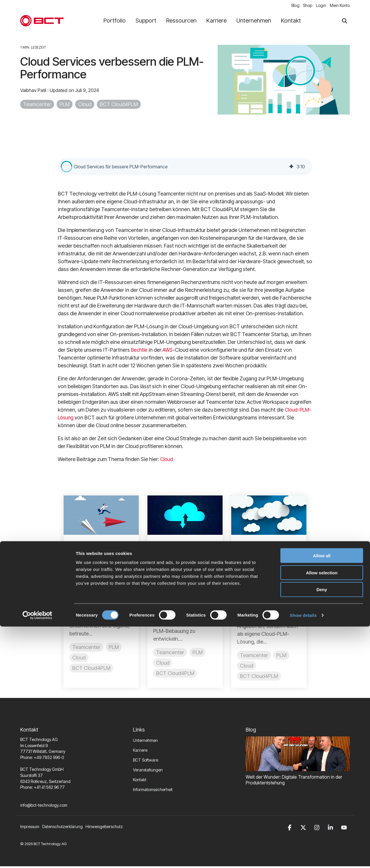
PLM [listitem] (114, 648)
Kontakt (291, 22)
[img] (291, 168)
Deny (322, 831)
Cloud (85, 106)
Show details (303, 857)
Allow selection (322, 814)
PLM (65, 106)
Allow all (322, 797)
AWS (169, 351)
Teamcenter (37, 106)
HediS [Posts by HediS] (253, 585)
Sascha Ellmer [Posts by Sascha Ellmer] (94, 577)
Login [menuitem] (319, 6)
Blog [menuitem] (289, 6)
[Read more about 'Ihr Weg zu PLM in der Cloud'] (101, 517)
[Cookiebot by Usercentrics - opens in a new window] (37, 857)
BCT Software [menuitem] (146, 761)
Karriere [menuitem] (140, 752)
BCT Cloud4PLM (119, 106)
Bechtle (140, 351)
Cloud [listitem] (79, 659)
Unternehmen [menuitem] (145, 742)
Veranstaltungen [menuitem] (148, 771)
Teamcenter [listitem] (86, 648)
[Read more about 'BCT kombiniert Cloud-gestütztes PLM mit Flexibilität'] (269, 517)
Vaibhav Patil (34, 92)
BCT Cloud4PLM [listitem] (91, 669)
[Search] (345, 22)
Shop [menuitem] (304, 6)
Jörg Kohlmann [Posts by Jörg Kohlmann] (179, 577)
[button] (66, 168)
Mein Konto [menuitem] (340, 6)
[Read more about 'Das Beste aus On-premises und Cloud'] (185, 517)
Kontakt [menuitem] (140, 781)
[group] (185, 168)
